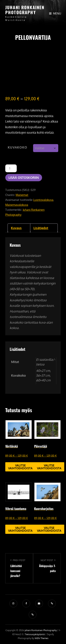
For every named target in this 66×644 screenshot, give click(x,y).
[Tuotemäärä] (11, 168)
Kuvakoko (17, 147)
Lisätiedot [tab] (41, 228)
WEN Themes (42, 638)
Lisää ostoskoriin (24, 178)
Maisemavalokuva (17, 205)
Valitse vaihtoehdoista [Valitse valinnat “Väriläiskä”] (20, 467)
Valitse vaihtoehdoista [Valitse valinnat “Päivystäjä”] (49, 467)
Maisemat (22, 195)
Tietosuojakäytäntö (35, 634)
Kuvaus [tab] (16, 228)
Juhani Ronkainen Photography (25, 10)
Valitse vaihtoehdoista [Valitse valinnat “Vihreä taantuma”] (20, 529)
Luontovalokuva (43, 200)
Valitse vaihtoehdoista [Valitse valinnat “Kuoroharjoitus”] (49, 529)
